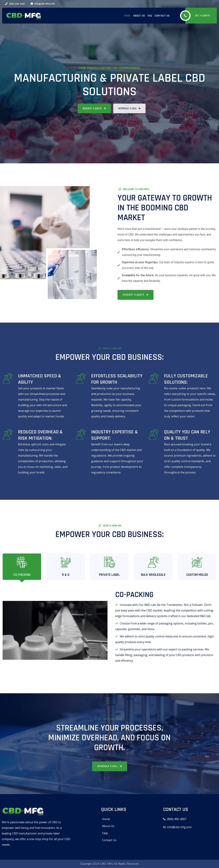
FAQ (150, 16)
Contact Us (162, 16)
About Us (139, 16)
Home (127, 16)
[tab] (22, 567)
